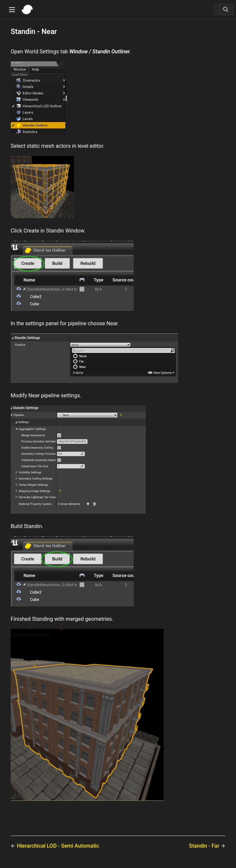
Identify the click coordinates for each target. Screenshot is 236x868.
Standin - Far (205, 846)
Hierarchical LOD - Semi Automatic (58, 846)
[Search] (226, 9)
